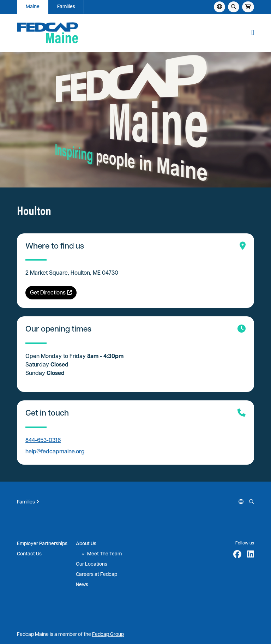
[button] (253, 33)
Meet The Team (104, 554)
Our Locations (92, 564)
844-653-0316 (43, 441)
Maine (33, 7)
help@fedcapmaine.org (55, 452)
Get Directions (51, 293)
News (82, 585)
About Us (86, 544)
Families (66, 7)
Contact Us (29, 554)
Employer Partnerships (42, 544)
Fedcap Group (108, 635)
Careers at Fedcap (97, 575)
